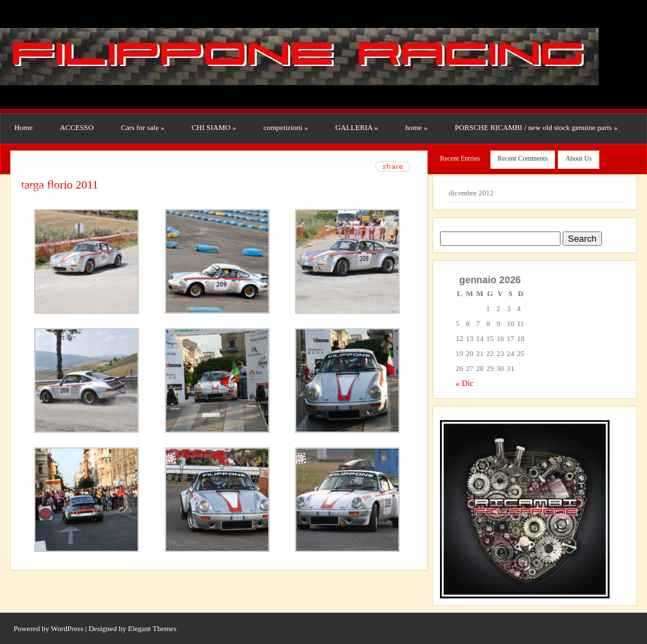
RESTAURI (35, 157)
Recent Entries (460, 158)
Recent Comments (523, 158)
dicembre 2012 (471, 193)
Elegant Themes (152, 628)
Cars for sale (142, 127)
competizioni (286, 127)
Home (23, 127)
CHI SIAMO (214, 127)
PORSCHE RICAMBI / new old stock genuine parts (536, 127)
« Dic (464, 383)
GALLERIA (357, 127)
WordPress (67, 628)
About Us (579, 158)
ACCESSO (77, 127)
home (416, 127)
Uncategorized (36, 187)
